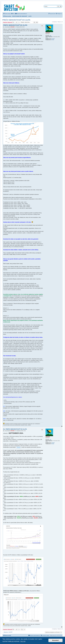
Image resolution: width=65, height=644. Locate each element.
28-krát (53, 40)
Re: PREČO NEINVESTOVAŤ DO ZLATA (15, 429)
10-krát (53, 39)
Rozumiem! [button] (56, 640)
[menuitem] (13, 14)
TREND (18, 447)
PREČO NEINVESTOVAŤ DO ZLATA (16, 20)
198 (50, 36)
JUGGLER (48, 33)
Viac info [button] (23, 641)
